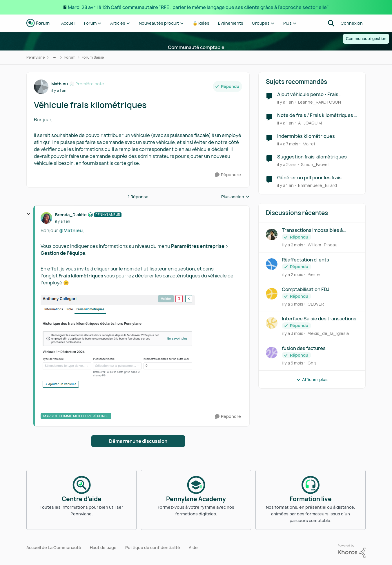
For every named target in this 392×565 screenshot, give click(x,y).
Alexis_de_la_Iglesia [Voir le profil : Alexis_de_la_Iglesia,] (328, 333)
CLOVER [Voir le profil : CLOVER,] (316, 304)
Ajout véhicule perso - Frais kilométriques (308, 94)
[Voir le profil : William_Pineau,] (272, 234)
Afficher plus (312, 379)
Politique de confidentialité (153, 547)
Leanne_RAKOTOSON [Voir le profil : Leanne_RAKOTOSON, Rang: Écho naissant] (320, 102)
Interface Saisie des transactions (319, 319)
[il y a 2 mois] (293, 245)
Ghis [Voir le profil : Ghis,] (312, 363)
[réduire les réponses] (28, 214)
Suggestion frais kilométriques (312, 157)
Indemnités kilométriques (306, 136)
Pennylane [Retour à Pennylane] (36, 57)
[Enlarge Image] (141, 346)
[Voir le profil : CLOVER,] (272, 294)
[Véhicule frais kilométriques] (62, 221)
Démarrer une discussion (138, 441)
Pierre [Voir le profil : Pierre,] (314, 274)
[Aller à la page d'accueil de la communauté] (38, 23)
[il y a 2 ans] (287, 164)
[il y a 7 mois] (288, 143)
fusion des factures (304, 348)
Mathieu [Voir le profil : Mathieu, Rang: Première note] (60, 84)
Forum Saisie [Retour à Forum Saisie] (93, 57)
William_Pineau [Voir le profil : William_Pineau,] (323, 245)
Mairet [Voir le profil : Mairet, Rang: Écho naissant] (309, 143)
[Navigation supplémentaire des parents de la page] (55, 57)
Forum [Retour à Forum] (70, 57)
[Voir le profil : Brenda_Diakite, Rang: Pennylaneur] (46, 218)
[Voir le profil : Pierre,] (272, 264)
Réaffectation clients (305, 260)
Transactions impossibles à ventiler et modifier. (312, 230)
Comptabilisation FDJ (306, 289)
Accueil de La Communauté (54, 547)
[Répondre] (228, 175)
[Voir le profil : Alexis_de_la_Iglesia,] (272, 323)
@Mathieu (71, 230)
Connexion (352, 23)
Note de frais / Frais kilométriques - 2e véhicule (317, 115)
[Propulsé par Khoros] (352, 551)
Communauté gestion (366, 39)
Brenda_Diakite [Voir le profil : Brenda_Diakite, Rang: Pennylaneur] (71, 215)
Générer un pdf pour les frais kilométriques (309, 178)
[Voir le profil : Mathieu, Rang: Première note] (41, 87)
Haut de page (103, 547)
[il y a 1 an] (285, 102)
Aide (193, 547)
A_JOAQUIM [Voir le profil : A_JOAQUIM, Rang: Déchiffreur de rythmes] (310, 123)
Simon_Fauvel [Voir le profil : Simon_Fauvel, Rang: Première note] (315, 164)
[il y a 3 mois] (293, 304)
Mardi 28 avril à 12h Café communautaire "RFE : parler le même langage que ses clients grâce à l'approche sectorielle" (198, 7)
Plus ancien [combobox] (235, 197)
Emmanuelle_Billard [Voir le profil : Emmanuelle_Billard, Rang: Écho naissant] (317, 185)
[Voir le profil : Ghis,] (272, 353)
